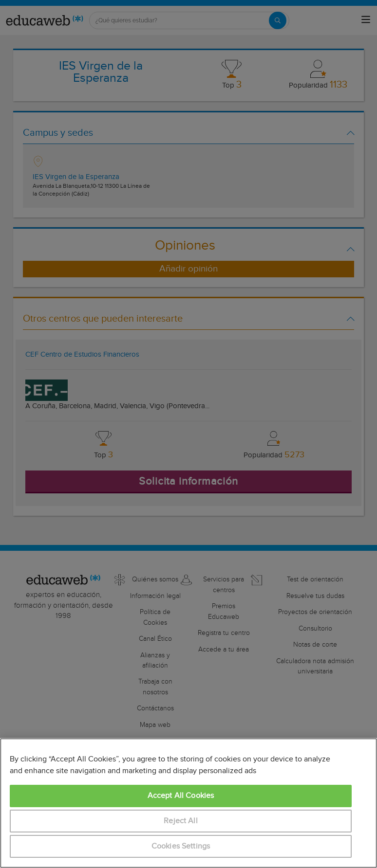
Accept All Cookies (181, 796)
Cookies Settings (181, 846)
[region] (188, 803)
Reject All (181, 821)
